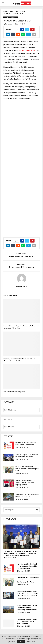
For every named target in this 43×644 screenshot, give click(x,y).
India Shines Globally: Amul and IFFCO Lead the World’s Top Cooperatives (27, 566)
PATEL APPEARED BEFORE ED (21, 257)
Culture (6, 17)
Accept (21, 642)
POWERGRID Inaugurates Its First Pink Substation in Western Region (27, 621)
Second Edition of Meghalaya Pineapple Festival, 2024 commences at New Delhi (21, 327)
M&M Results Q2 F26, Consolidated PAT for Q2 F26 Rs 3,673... (27, 495)
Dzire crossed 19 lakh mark (21, 267)
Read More (31, 642)
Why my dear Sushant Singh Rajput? (15, 392)
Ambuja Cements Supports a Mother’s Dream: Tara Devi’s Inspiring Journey (25, 483)
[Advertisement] (21, 170)
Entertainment (13, 17)
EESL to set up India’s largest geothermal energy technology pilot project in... (27, 607)
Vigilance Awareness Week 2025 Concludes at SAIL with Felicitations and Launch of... (27, 594)
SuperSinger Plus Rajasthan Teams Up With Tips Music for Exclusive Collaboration (19, 360)
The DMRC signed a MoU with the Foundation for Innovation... (27, 456)
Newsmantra (9, 24)
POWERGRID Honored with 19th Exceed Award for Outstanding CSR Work (27, 469)
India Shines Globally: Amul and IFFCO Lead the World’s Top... (26, 444)
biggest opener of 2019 (28, 50)
